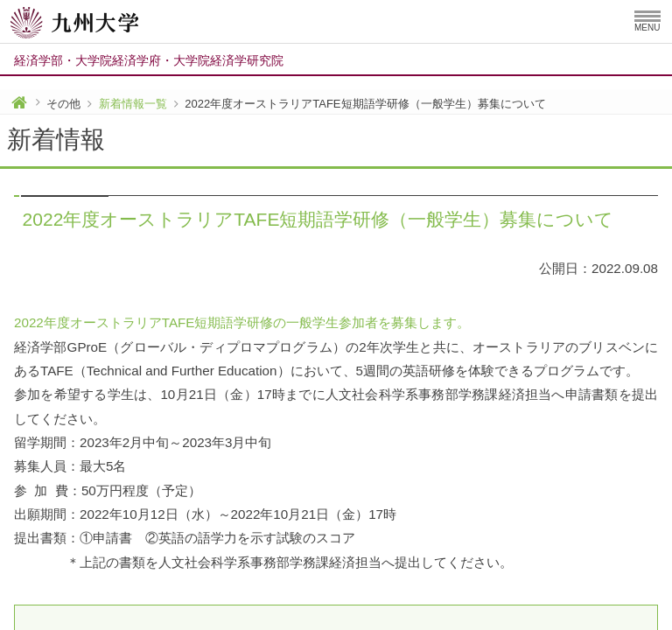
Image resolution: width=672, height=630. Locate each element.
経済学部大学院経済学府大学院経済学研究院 (149, 60)
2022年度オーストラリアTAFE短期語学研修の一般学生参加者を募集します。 (242, 322)
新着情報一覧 (133, 104)
